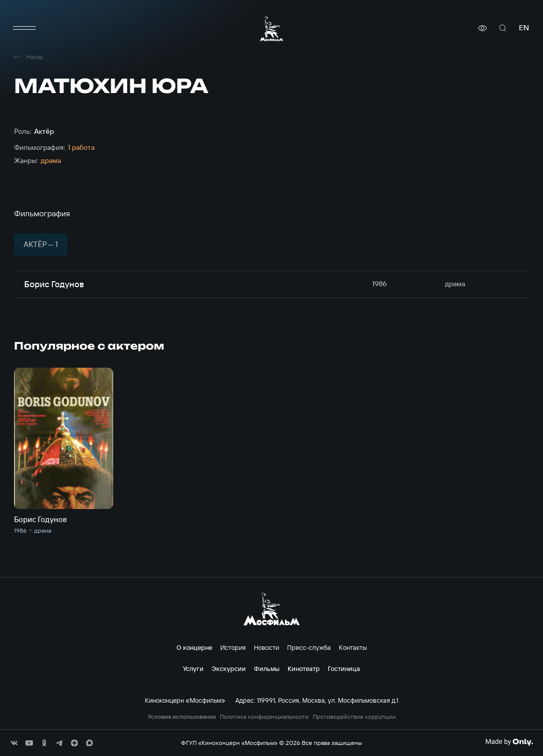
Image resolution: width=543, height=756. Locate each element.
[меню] (24, 28)
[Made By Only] (509, 742)
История (233, 647)
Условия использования (182, 717)
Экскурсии (229, 668)
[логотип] (271, 28)
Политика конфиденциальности (264, 717)
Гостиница (344, 668)
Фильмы (267, 668)
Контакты (353, 647)
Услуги (193, 668)
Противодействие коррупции (354, 717)
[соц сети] (14, 743)
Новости (266, 647)
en (524, 28)
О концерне (194, 647)
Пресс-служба (309, 647)
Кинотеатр (304, 668)
